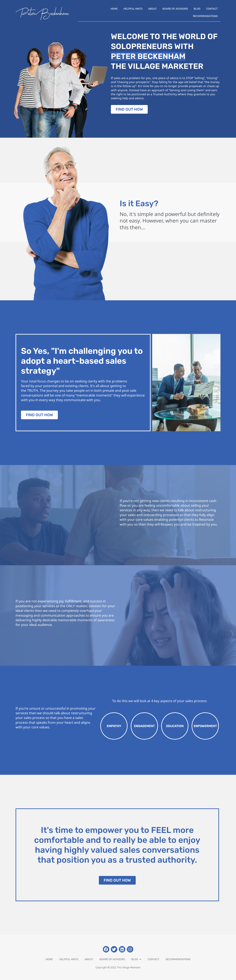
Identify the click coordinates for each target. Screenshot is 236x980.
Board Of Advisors (175, 9)
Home (114, 9)
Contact (212, 9)
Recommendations (205, 16)
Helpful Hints (133, 9)
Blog (197, 9)
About (152, 9)
